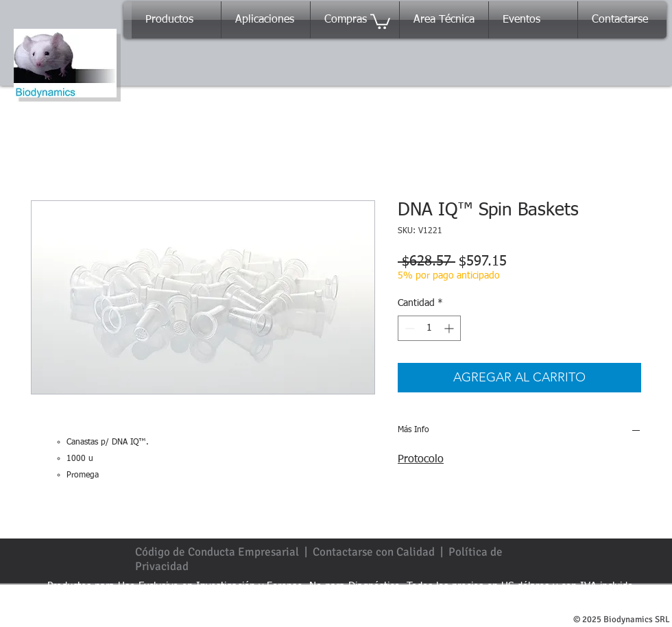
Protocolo (421, 460)
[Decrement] (408, 328)
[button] (380, 21)
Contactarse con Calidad (374, 552)
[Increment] (450, 328)
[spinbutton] (429, 328)
